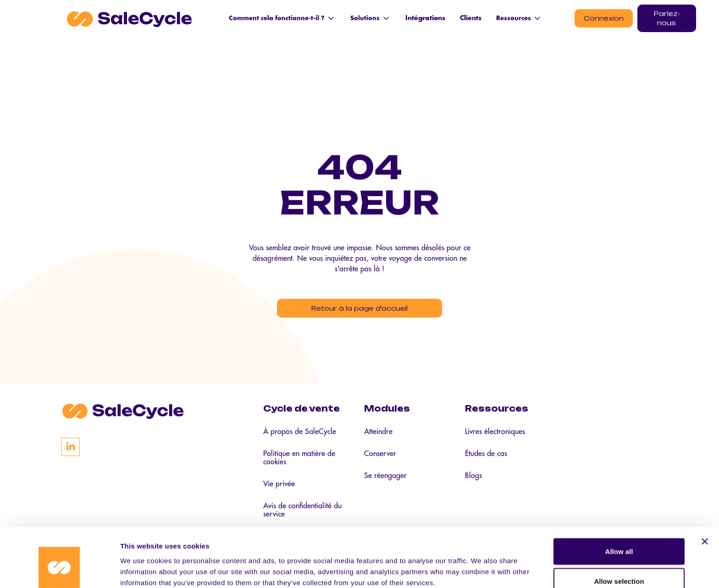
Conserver (380, 456)
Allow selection (619, 534)
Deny (619, 563)
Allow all (619, 503)
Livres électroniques (495, 434)
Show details (481, 564)
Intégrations (425, 18)
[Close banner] (705, 494)
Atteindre (378, 434)
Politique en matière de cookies (299, 460)
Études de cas (486, 456)
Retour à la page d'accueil (360, 309)
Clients (471, 18)
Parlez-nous (667, 18)
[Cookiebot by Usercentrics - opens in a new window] (59, 570)
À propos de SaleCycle (300, 434)
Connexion (604, 18)
